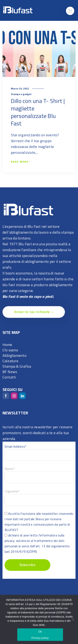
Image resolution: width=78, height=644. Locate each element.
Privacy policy (40, 638)
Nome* (10, 469)
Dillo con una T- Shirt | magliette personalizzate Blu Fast (38, 112)
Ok (40, 632)
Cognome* (12, 491)
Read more (21, 162)
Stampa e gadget (21, 94)
